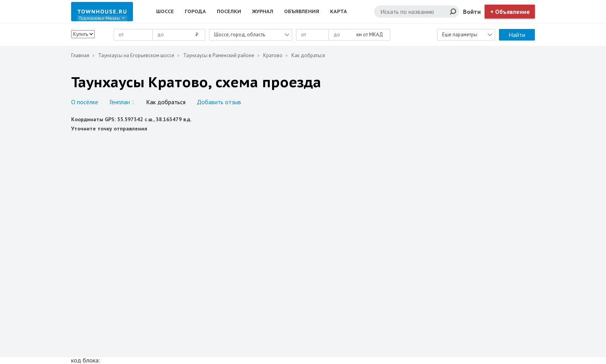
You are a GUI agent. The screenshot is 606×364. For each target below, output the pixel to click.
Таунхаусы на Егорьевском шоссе (136, 55)
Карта (339, 11)
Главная (80, 55)
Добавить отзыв (219, 102)
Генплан (122, 102)
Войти (472, 12)
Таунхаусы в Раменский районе (219, 55)
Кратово (273, 55)
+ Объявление (510, 12)
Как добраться (166, 102)
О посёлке (85, 102)
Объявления (302, 11)
